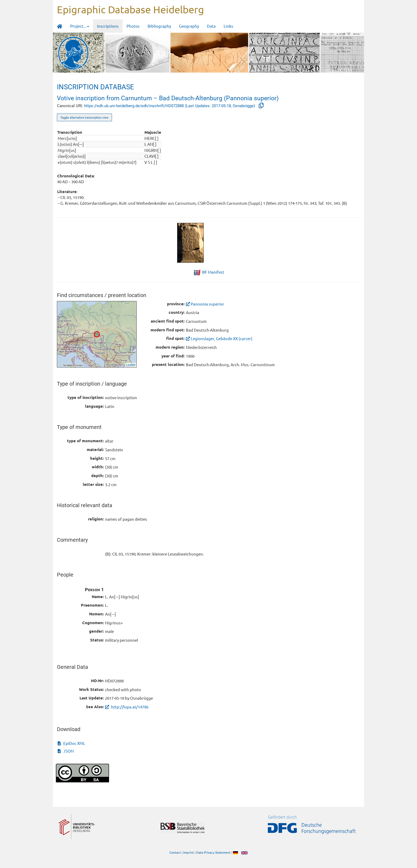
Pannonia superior (205, 304)
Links (228, 26)
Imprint (189, 852)
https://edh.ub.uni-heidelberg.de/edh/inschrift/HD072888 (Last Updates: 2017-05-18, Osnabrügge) (170, 106)
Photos (133, 26)
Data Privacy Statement (213, 852)
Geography (189, 26)
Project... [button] (80, 26)
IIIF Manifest (213, 272)
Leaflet (131, 365)
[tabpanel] (209, 243)
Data (211, 26)
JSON (66, 751)
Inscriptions (108, 26)
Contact (175, 852)
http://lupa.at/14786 (127, 707)
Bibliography (159, 26)
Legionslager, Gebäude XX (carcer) (219, 338)
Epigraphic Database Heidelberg (130, 9)
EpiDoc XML (71, 743)
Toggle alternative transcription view (84, 117)
